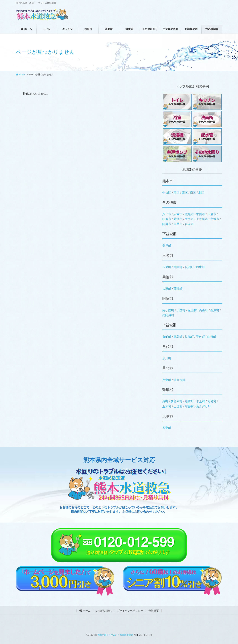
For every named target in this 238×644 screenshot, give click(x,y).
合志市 (189, 224)
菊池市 (178, 219)
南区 (193, 193)
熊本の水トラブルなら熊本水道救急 (115, 635)
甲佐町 (200, 337)
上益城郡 (169, 325)
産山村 (192, 310)
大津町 (167, 289)
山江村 (178, 406)
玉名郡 (168, 255)
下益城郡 (169, 234)
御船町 (167, 337)
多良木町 (176, 401)
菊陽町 (178, 289)
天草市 (178, 224)
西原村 (215, 310)
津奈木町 (179, 380)
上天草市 (202, 219)
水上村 (200, 401)
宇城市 (215, 219)
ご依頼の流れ (104, 611)
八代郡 (168, 347)
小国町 (181, 310)
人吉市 (178, 214)
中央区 (167, 193)
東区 (176, 193)
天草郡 (168, 416)
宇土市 (189, 219)
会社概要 (154, 611)
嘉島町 (178, 337)
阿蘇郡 (168, 299)
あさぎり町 (203, 406)
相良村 (212, 401)
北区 (201, 193)
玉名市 (212, 214)
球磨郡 (168, 390)
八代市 (167, 214)
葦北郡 (168, 368)
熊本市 (168, 181)
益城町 (189, 337)
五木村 (167, 406)
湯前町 (189, 401)
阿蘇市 (167, 224)
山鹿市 (167, 219)
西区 (185, 193)
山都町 (212, 337)
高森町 (203, 310)
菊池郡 (168, 277)
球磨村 (189, 406)
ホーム (85, 611)
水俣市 (200, 214)
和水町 (200, 267)
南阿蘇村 (168, 315)
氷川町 (167, 358)
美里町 (167, 246)
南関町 (178, 267)
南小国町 (168, 310)
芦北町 (167, 380)
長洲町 (189, 267)
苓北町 (167, 428)
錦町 (165, 401)
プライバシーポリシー (130, 611)
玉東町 (167, 267)
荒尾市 (189, 214)
